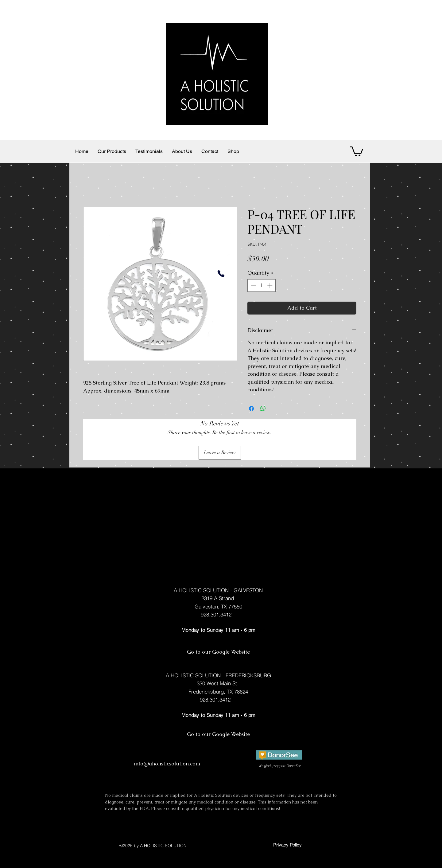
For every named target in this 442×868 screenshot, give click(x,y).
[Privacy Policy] (287, 845)
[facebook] (285, 773)
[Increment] (270, 286)
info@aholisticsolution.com (167, 764)
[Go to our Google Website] (218, 652)
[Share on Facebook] (251, 409)
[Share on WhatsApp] (263, 409)
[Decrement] (253, 286)
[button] (357, 151)
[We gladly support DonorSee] (279, 766)
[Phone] (221, 274)
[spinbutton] (262, 286)
